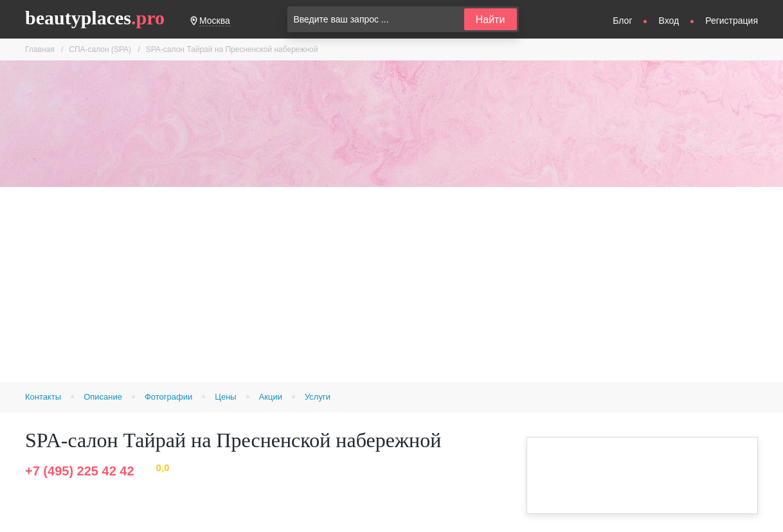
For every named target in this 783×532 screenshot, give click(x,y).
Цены (225, 397)
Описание (103, 397)
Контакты (43, 397)
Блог (622, 21)
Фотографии (168, 397)
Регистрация (732, 21)
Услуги (318, 397)
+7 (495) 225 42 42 (80, 471)
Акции (271, 397)
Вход (669, 21)
